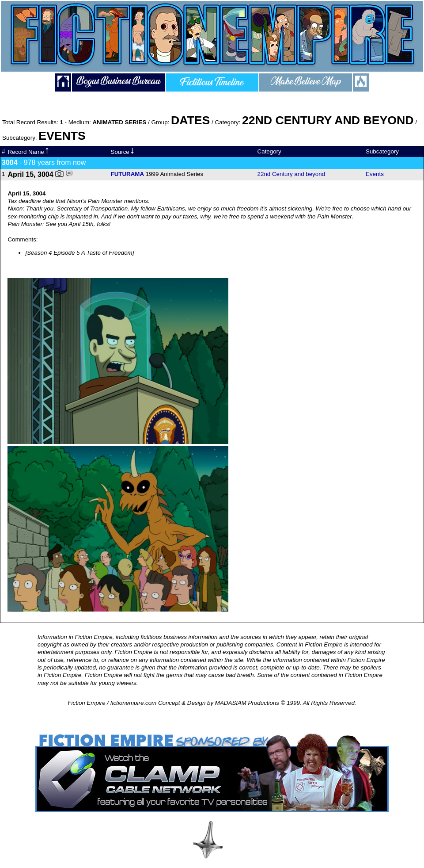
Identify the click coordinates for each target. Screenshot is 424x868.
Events (375, 174)
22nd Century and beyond (291, 174)
